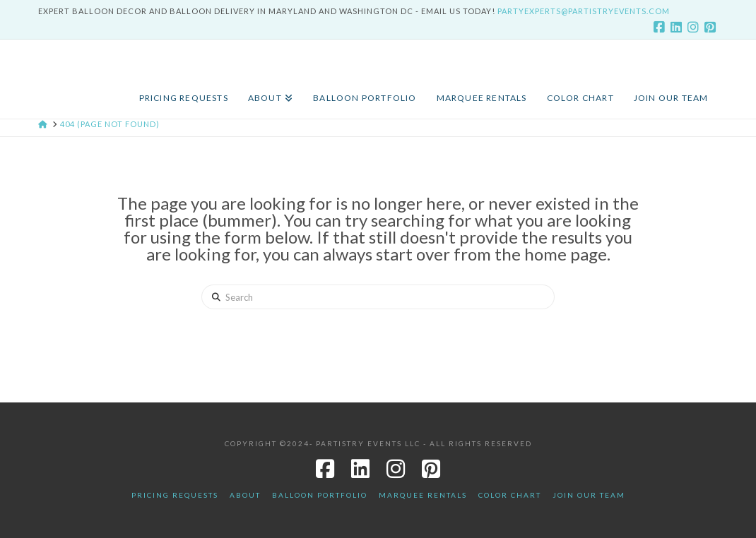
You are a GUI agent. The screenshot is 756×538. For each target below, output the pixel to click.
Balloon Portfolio (320, 495)
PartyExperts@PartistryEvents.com (584, 11)
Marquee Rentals (423, 495)
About (245, 495)
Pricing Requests (175, 495)
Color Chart (510, 495)
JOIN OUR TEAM (589, 495)
